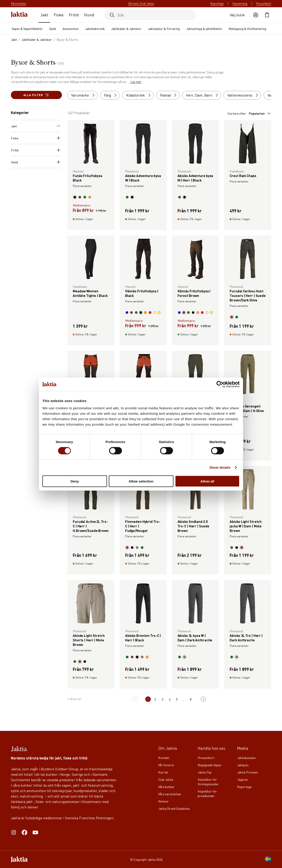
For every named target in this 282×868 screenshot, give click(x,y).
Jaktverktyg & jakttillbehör (204, 29)
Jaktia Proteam (248, 772)
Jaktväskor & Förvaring (164, 29)
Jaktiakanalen (246, 758)
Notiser (163, 801)
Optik (53, 29)
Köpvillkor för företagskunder (208, 782)
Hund (89, 15)
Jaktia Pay (205, 772)
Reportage (217, 4)
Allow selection (141, 481)
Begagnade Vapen (209, 765)
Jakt (44, 15)
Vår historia (166, 765)
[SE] (268, 859)
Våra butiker (166, 787)
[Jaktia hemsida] (19, 15)
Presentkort (264, 4)
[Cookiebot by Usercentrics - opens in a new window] (220, 384)
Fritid (74, 15)
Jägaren (243, 779)
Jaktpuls (243, 765)
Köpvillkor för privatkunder (207, 793)
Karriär (163, 772)
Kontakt (164, 758)
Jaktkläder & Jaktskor (126, 29)
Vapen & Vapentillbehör (27, 29)
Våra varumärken (170, 794)
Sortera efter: (249, 113)
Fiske (59, 15)
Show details (220, 467)
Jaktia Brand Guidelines (174, 808)
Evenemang (240, 4)
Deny (75, 481)
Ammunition (71, 29)
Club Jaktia (166, 779)
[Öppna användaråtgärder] (256, 15)
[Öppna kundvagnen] (267, 15)
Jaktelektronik (95, 29)
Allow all (207, 481)
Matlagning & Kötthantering (247, 29)
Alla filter (36, 95)
